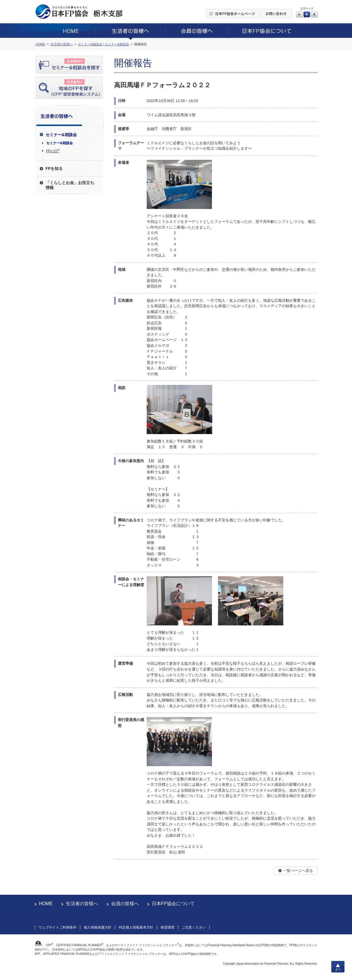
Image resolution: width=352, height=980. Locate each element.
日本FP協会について (173, 904)
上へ (338, 967)
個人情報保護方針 (98, 927)
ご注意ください (194, 927)
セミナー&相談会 (60, 143)
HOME (46, 904)
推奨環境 (167, 927)
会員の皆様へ (125, 904)
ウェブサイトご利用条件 (57, 927)
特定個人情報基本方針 (136, 927)
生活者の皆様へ (82, 904)
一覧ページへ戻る (298, 871)
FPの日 (53, 151)
